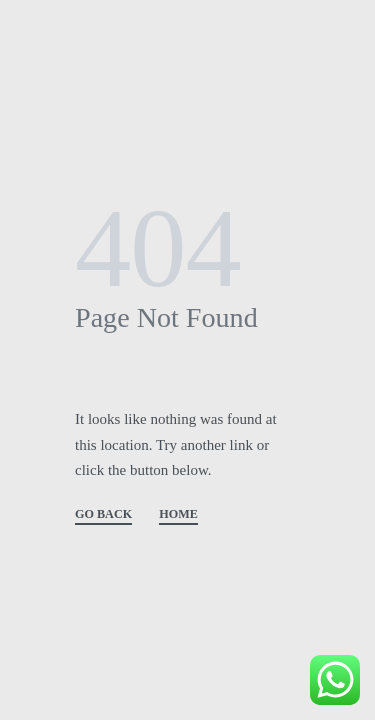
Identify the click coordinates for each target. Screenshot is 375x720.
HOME (178, 514)
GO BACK (103, 514)
